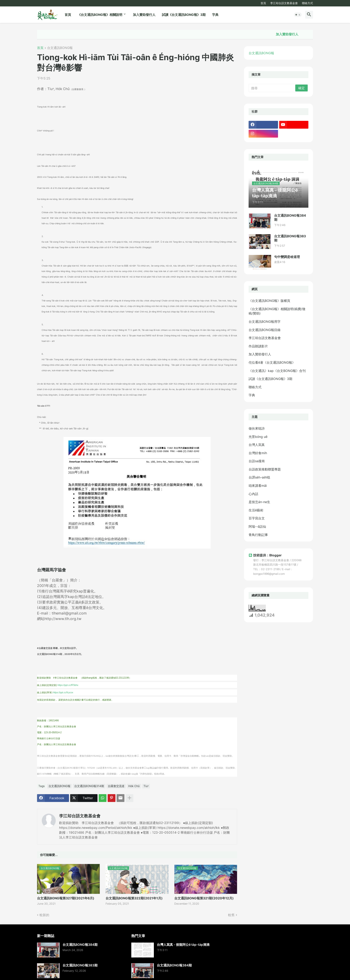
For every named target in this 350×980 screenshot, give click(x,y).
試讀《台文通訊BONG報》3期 (184, 15)
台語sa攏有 (257, 461)
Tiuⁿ (146, 786)
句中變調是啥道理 (287, 257)
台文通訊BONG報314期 (89, 786)
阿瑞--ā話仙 (257, 526)
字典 (215, 15)
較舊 (231, 915)
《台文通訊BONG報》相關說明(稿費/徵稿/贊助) (277, 311)
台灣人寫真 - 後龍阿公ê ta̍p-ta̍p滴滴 (183, 945)
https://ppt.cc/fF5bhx (68, 685)
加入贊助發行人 (144, 15)
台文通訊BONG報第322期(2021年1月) (134, 898)
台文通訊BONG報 (60, 48)
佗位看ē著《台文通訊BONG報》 (272, 362)
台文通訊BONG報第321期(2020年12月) (204, 898)
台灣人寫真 (257, 445)
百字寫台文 (257, 518)
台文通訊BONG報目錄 (265, 330)
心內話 (253, 494)
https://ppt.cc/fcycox (63, 693)
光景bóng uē (258, 437)
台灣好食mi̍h (258, 453)
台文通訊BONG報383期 (290, 238)
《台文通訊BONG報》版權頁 (269, 301)
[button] (298, 15)
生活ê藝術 (256, 510)
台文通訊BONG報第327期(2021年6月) (66, 898)
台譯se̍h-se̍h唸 (259, 477)
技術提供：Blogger (265, 555)
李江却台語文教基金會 (284, 3)
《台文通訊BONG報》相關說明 (100, 15)
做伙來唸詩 (257, 428)
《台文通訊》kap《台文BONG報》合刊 (277, 371)
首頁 (263, 3)
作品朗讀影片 (258, 346)
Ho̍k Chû (134, 786)
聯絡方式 (307, 3)
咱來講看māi (258, 486)
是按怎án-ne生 (259, 502)
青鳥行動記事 (258, 535)
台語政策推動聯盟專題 (265, 469)
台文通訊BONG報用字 (265, 321)
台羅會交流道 (116, 786)
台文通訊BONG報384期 (290, 217)
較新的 (44, 915)
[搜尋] (272, 88)
